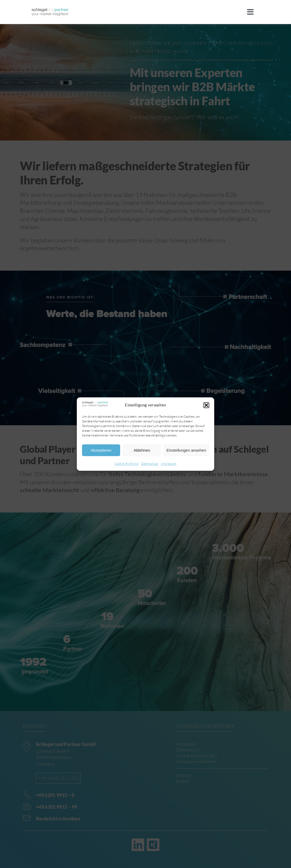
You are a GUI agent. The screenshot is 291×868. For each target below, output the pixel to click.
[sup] (50, 11)
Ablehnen (142, 450)
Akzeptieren (101, 450)
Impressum (169, 464)
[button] (206, 405)
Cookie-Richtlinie (126, 464)
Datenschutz (150, 464)
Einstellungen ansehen (186, 450)
